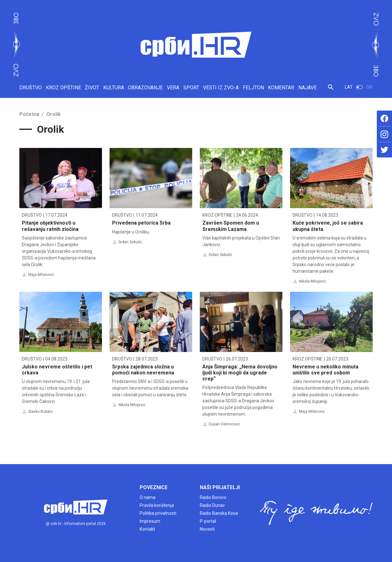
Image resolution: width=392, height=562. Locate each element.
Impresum (150, 521)
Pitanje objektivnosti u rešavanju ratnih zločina (50, 226)
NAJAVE (307, 88)
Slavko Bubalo (40, 412)
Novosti (207, 529)
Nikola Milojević (312, 281)
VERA (173, 88)
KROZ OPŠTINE (63, 88)
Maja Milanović (41, 275)
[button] (331, 90)
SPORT (191, 88)
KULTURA (114, 88)
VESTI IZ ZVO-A (221, 88)
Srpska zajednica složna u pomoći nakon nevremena (143, 370)
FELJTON (253, 88)
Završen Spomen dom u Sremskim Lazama (231, 226)
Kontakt (147, 529)
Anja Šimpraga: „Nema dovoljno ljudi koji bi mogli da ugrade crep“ (240, 373)
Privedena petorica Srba (141, 223)
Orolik (54, 114)
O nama (148, 497)
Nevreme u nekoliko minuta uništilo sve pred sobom (326, 370)
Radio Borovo (213, 497)
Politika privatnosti (158, 513)
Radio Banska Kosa (219, 513)
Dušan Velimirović (224, 424)
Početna (29, 114)
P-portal (208, 521)
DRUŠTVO (31, 88)
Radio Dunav (212, 505)
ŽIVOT (92, 88)
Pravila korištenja (157, 505)
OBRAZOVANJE (145, 88)
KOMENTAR (281, 88)
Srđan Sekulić (130, 242)
